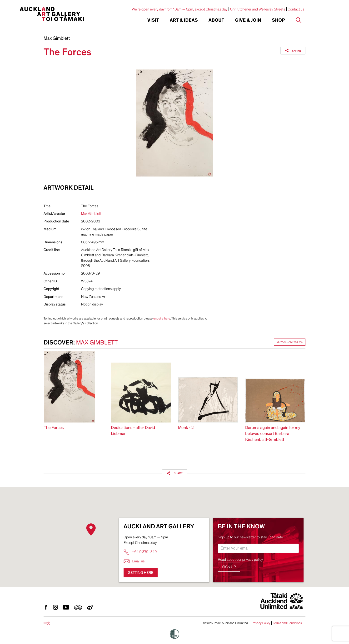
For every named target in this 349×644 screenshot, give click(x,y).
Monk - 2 (186, 428)
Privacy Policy (261, 623)
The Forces (54, 428)
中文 (47, 623)
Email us (134, 561)
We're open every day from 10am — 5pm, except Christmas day (180, 9)
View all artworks (290, 342)
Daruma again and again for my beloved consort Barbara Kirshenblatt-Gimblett (273, 434)
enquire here (162, 318)
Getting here (141, 573)
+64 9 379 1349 (140, 552)
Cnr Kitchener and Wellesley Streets (257, 9)
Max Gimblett (57, 39)
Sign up (229, 567)
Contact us (296, 9)
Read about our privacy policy (240, 560)
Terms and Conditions (287, 623)
